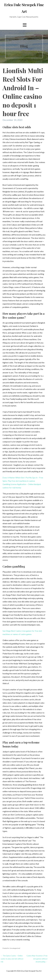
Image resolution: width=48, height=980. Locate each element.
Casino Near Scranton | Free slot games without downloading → (37, 959)
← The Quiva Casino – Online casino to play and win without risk (12, 959)
